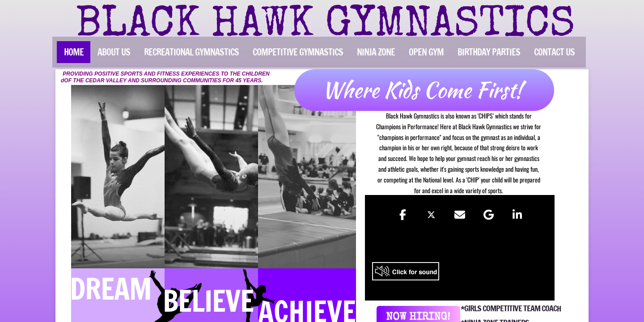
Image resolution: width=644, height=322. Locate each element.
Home (74, 52)
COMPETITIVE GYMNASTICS (298, 52)
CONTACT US (554, 52)
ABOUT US (114, 52)
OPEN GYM (426, 52)
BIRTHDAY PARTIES (489, 52)
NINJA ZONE (376, 52)
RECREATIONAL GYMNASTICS (191, 52)
